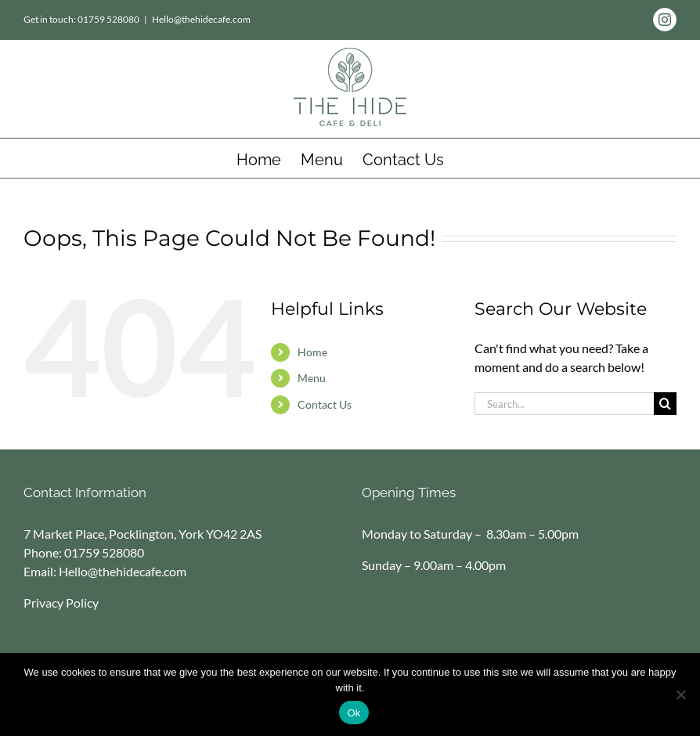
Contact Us (325, 404)
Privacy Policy (61, 603)
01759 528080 (104, 552)
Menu (312, 378)
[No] (680, 695)
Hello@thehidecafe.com (201, 19)
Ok (354, 713)
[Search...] (564, 404)
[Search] (665, 404)
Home (312, 352)
